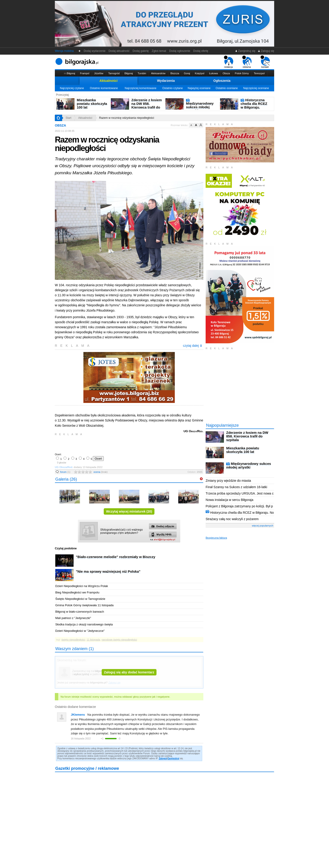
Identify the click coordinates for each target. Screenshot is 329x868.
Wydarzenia (166, 81)
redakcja (229, 62)
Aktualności (108, 81)
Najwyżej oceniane (199, 88)
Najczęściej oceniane (256, 88)
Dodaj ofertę (201, 51)
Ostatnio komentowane (104, 88)
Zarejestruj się (245, 51)
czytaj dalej (193, 346)
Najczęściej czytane (72, 88)
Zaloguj (163, 758)
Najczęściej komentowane (141, 88)
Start (68, 118)
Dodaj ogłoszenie (180, 51)
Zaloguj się (266, 51)
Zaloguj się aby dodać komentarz (129, 672)
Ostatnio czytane (172, 88)
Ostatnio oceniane (227, 88)
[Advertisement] (109, 444)
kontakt (265, 62)
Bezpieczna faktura (216, 538)
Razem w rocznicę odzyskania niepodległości (127, 118)
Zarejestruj (173, 758)
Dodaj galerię (141, 51)
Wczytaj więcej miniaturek (129, 511)
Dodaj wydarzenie (95, 51)
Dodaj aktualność (119, 51)
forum (65, 472)
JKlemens (78, 715)
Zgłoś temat (159, 51)
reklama (247, 62)
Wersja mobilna (64, 51)
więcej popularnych (263, 526)
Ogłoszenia (222, 81)
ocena (101, 472)
